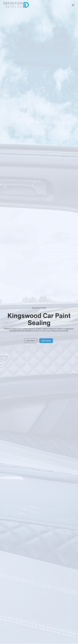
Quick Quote (46, 341)
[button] (73, 5)
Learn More (31, 341)
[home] (16, 5)
